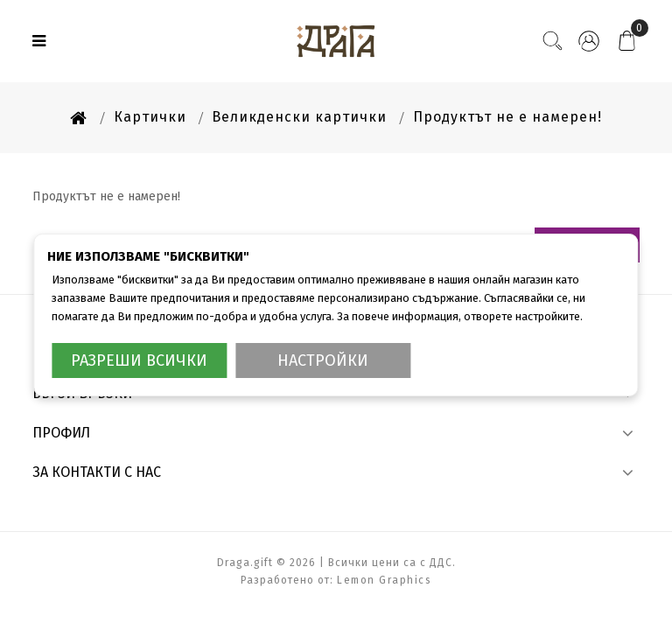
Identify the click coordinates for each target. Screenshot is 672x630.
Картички (150, 117)
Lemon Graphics (384, 580)
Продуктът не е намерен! (507, 117)
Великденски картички (299, 117)
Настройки (323, 360)
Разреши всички (139, 360)
